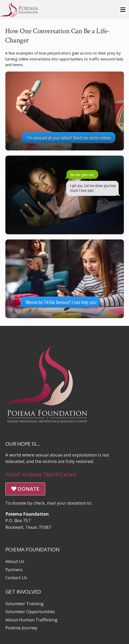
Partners (14, 570)
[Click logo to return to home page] (19, 15)
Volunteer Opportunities (30, 611)
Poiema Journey (21, 628)
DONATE (25, 489)
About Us (15, 561)
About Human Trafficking (31, 620)
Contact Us (16, 578)
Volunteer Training (24, 603)
